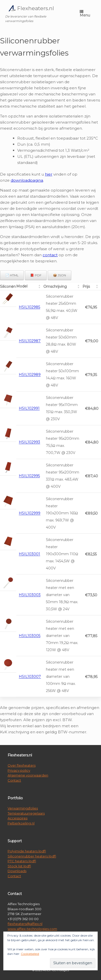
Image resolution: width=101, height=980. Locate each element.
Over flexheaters (22, 765)
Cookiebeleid (30, 954)
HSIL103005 (30, 636)
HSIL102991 (29, 409)
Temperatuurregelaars (26, 813)
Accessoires (18, 818)
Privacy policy (19, 770)
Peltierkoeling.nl (21, 823)
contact (50, 255)
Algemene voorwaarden (28, 775)
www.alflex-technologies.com (32, 929)
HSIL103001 (29, 554)
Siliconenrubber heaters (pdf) (32, 856)
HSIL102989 (30, 375)
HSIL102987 (30, 341)
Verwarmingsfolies (23, 808)
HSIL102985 (29, 307)
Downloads (17, 871)
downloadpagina (27, 180)
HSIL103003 (30, 595)
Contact (14, 780)
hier (49, 174)
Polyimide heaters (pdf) (27, 851)
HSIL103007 (30, 677)
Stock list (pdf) (19, 866)
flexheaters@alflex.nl (25, 924)
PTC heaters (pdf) (22, 861)
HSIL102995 (29, 476)
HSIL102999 (30, 513)
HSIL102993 (29, 442)
